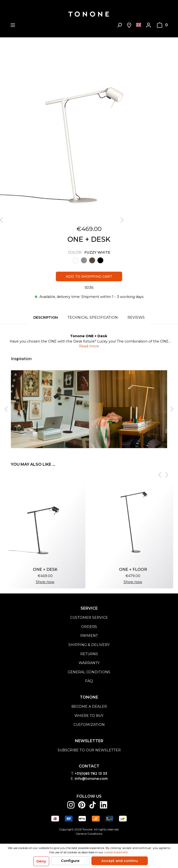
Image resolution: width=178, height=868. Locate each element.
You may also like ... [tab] (33, 464)
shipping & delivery (89, 645)
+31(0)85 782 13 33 (91, 774)
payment (89, 636)
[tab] (46, 318)
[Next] (122, 220)
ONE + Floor (133, 569)
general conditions (89, 672)
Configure (70, 861)
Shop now (45, 582)
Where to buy (89, 716)
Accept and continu (120, 861)
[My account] (148, 25)
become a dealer (89, 707)
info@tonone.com (91, 779)
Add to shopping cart (89, 276)
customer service (89, 618)
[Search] (119, 25)
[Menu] (13, 25)
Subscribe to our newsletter (89, 750)
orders (89, 627)
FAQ (89, 681)
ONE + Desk (45, 569)
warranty (89, 663)
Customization (89, 725)
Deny (41, 861)
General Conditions (89, 834)
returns (89, 654)
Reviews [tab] (136, 317)
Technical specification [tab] (93, 317)
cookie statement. (116, 852)
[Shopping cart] (162, 25)
